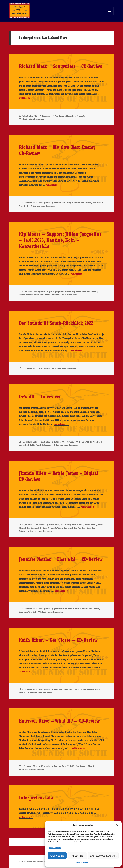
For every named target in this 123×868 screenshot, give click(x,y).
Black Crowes (60, 442)
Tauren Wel (68, 528)
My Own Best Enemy (63, 203)
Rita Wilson (58, 528)
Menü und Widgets (110, 15)
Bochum (70, 442)
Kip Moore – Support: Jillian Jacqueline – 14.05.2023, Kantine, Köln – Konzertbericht (60, 240)
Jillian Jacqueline (56, 292)
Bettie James (54, 525)
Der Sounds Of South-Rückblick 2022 (56, 323)
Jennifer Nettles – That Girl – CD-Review (61, 559)
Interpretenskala (36, 798)
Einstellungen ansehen (103, 856)
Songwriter (81, 116)
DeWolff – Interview (40, 396)
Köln (84, 292)
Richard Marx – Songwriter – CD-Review (61, 66)
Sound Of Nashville (42, 295)
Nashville (76, 203)
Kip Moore (77, 292)
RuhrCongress (46, 445)
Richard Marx (65, 116)
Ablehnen (77, 856)
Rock (74, 116)
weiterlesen (26, 98)
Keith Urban (69, 689)
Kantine (68, 292)
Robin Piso (35, 445)
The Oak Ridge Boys (82, 528)
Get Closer (58, 689)
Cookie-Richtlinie (82, 863)
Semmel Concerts (26, 295)
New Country (86, 203)
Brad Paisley (66, 525)
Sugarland (23, 612)
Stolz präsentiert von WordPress (32, 862)
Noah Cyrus (47, 528)
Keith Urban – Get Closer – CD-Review (58, 640)
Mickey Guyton (30, 528)
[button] (117, 825)
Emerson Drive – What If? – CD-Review (59, 721)
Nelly (40, 528)
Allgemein (46, 116)
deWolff (77, 442)
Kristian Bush (73, 609)
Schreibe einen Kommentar (33, 119)
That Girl (32, 612)
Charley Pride (78, 525)
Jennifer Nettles (60, 609)
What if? (91, 766)
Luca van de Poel (89, 442)
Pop (56, 116)
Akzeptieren (57, 856)
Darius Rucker (90, 525)
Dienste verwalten (55, 848)
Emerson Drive (60, 766)
